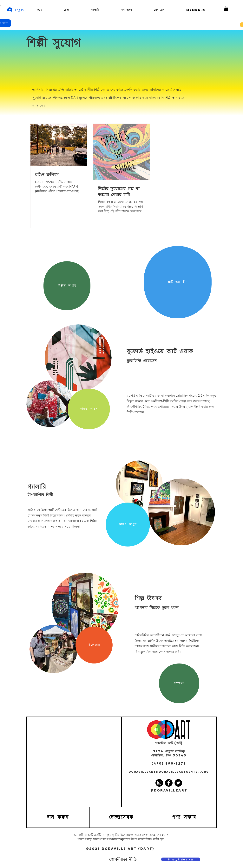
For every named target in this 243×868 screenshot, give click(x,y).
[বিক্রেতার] (94, 645)
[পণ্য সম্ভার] (184, 817)
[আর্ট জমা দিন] (178, 282)
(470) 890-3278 (169, 763)
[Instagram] (159, 783)
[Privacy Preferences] (181, 859)
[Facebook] (169, 783)
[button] (226, 8)
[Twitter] (178, 783)
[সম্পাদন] (179, 683)
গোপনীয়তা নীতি (123, 859)
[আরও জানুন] (89, 409)
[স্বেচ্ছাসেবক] (121, 817)
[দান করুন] (58, 817)
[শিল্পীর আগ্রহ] (67, 286)
